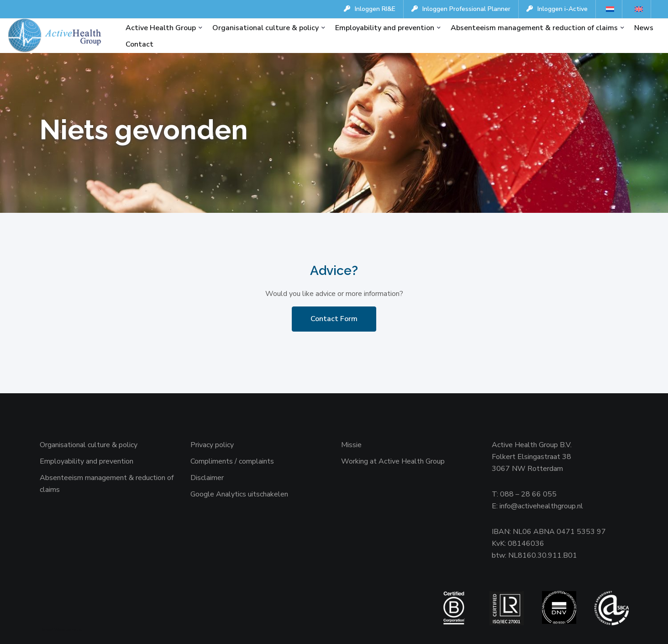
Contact (139, 44)
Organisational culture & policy (266, 28)
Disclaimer (207, 478)
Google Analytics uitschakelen (239, 494)
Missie (351, 445)
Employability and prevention (385, 28)
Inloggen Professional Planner (461, 9)
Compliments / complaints (232, 461)
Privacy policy (212, 445)
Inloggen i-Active (557, 9)
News (644, 28)
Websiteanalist (68, 630)
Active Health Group (161, 28)
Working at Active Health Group (393, 461)
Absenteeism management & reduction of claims (534, 28)
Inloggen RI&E (370, 9)
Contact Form (334, 319)
